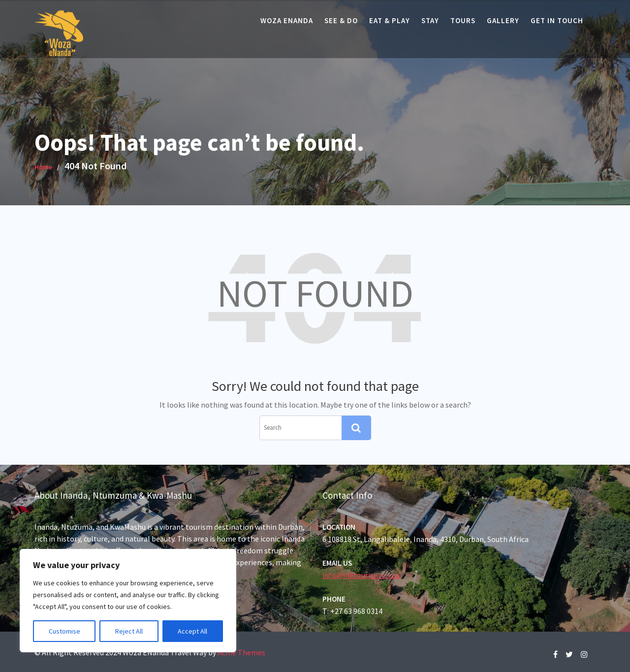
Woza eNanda (287, 20)
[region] (128, 601)
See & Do (341, 20)
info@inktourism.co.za (362, 575)
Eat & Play (390, 20)
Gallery (503, 20)
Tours (463, 20)
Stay (430, 20)
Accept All (192, 631)
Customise (64, 631)
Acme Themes (241, 652)
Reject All (129, 631)
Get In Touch (557, 20)
